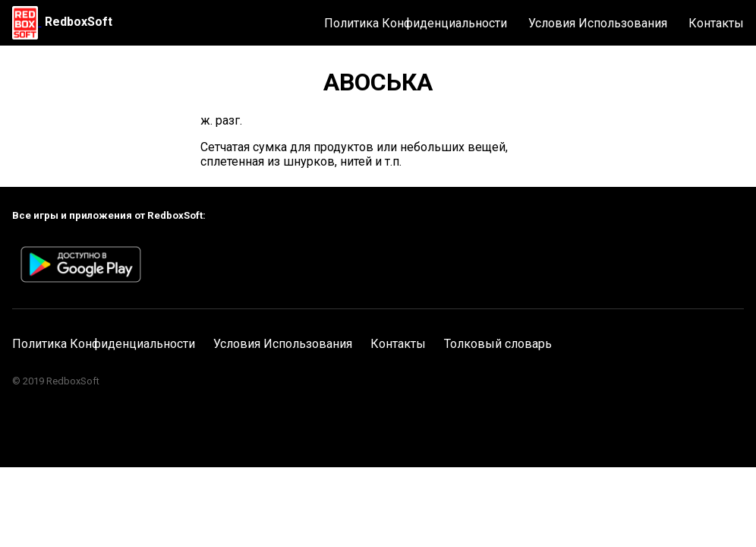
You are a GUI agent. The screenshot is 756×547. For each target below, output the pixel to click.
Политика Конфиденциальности (416, 23)
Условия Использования (598, 23)
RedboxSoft (79, 22)
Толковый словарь (498, 344)
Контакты (716, 23)
